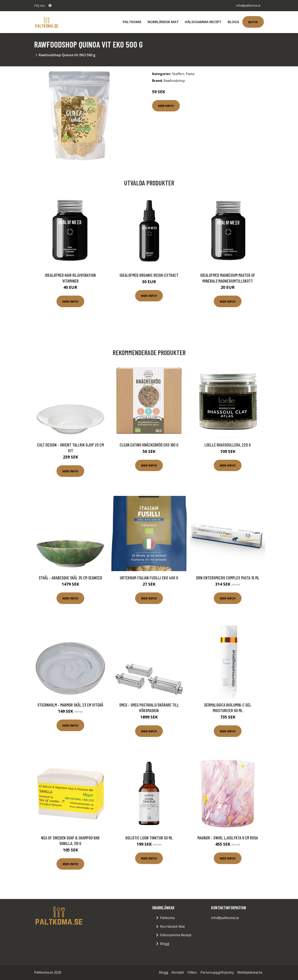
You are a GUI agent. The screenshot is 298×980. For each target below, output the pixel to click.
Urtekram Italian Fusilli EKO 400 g (149, 578)
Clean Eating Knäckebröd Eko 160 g (149, 445)
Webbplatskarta (250, 972)
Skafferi (178, 74)
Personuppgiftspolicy (217, 972)
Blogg (233, 22)
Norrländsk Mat (163, 22)
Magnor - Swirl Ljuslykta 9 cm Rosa (228, 838)
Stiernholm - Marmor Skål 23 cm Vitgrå (70, 705)
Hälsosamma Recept (203, 22)
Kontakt (178, 972)
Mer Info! (166, 106)
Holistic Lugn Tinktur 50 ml (149, 838)
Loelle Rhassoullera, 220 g (228, 445)
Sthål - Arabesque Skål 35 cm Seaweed (70, 578)
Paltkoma (132, 22)
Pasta (190, 74)
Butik (253, 22)
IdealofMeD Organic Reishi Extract (149, 275)
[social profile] (50, 6)
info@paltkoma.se (248, 5)
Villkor (192, 972)
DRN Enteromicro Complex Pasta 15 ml (228, 578)
